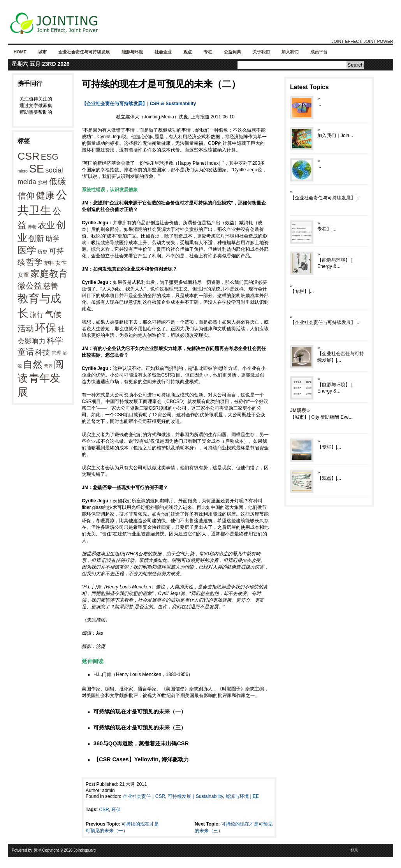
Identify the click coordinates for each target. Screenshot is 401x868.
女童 (23, 275)
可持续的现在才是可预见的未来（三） (140, 727)
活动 (26, 328)
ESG (50, 157)
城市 (42, 52)
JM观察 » (300, 410)
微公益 (30, 286)
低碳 (58, 181)
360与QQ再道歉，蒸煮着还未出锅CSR (141, 743)
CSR (28, 156)
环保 (46, 328)
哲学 (34, 262)
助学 (53, 239)
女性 (61, 263)
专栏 (208, 52)
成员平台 (319, 52)
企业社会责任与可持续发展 (84, 52)
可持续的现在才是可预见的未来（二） (161, 84)
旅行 (37, 315)
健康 (45, 195)
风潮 (37, 850)
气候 (53, 314)
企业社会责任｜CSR (144, 796)
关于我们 (261, 52)
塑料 (49, 263)
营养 (48, 366)
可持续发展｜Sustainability (195, 796)
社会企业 (163, 52)
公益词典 (232, 52)
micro (23, 171)
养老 (32, 227)
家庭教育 (49, 274)
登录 (354, 850)
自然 (33, 364)
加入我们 (290, 52)
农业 (46, 225)
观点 (188, 52)
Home (20, 52)
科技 (42, 352)
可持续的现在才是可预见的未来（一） (140, 711)
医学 (27, 250)
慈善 (51, 286)
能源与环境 (132, 52)
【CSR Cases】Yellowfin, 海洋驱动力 (141, 759)
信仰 (26, 196)
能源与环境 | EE (242, 796)
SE (36, 169)
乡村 (42, 182)
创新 (36, 238)
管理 (56, 353)
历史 (42, 252)
